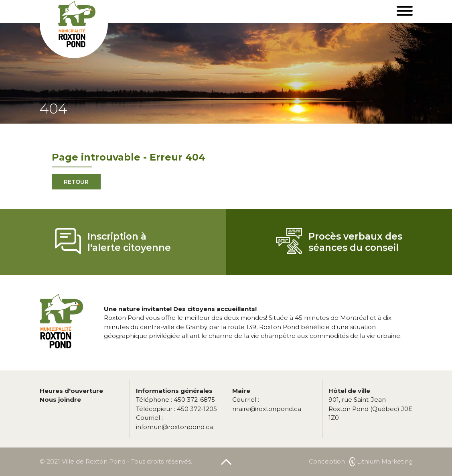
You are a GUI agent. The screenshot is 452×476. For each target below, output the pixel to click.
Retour (76, 182)
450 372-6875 (175, 400)
